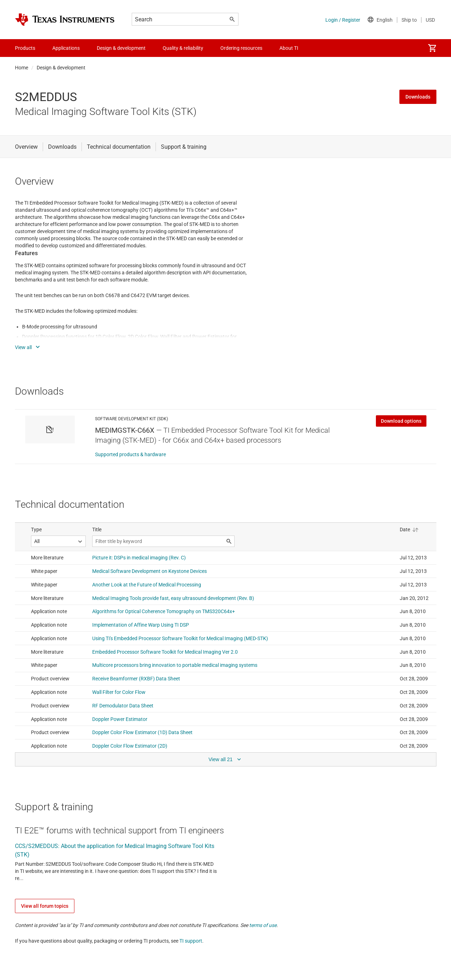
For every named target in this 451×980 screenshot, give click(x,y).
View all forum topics (45, 906)
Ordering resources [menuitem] (241, 48)
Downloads (418, 97)
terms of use (263, 925)
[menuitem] (432, 48)
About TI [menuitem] (289, 48)
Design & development (61, 68)
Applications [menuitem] (66, 48)
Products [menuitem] (25, 48)
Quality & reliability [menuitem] (183, 48)
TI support (191, 941)
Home (22, 68)
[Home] (65, 20)
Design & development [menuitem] (121, 48)
